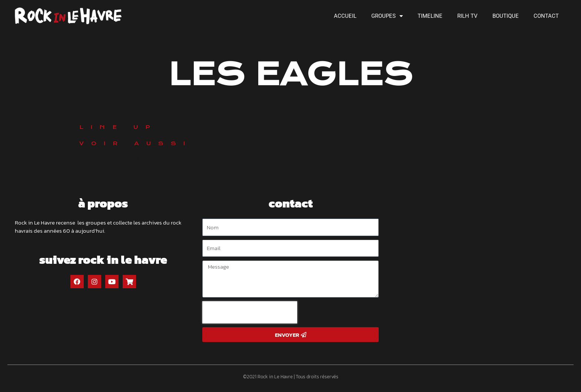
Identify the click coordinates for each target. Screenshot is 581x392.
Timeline (430, 16)
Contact (546, 16)
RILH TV (467, 16)
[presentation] (250, 312)
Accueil (345, 16)
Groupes (387, 16)
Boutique (506, 16)
